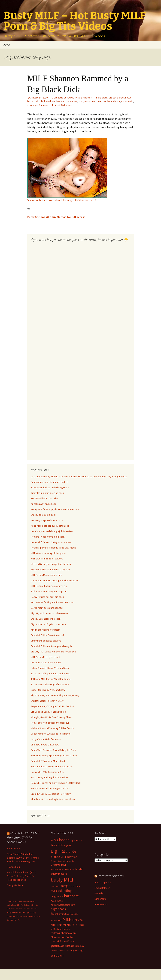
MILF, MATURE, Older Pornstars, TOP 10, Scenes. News (23, 837)
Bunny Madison (15, 885)
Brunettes (86, 98)
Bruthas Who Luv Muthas (65, 101)
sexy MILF (55, 950)
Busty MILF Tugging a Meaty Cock (48, 761)
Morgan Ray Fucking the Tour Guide (49, 777)
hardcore (71, 896)
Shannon (43, 105)
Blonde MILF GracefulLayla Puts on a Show (53, 799)
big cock (113, 98)
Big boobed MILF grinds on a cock (48, 624)
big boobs (61, 840)
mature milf (127, 101)
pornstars (71, 946)
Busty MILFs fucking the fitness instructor (53, 602)
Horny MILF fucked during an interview (51, 542)
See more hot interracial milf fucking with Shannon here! (62, 200)
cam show (75, 886)
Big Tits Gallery (31, 912)
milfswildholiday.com (64, 933)
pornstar (57, 946)
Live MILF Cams (13, 901)
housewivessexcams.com (63, 905)
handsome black (111, 101)
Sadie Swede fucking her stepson (49, 591)
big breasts (76, 840)
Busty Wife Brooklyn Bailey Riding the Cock (53, 750)
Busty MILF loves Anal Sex (16, 912)
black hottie (125, 98)
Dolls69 (10, 916)
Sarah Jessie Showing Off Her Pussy (50, 684)
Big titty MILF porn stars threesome (49, 613)
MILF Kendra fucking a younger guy (49, 586)
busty (79, 869)
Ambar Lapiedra (103, 882)
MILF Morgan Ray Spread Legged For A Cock (54, 756)
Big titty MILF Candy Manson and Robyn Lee (53, 652)
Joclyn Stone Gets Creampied (47, 739)
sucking (79, 950)
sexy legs (32, 105)
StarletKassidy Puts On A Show (47, 701)
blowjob (72, 857)
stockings (70, 950)
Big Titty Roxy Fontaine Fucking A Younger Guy (55, 695)
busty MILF (84, 101)
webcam (58, 955)
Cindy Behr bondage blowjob (46, 641)
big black (103, 98)
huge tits (74, 914)
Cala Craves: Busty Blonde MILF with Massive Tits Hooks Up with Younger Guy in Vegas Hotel (79, 476)
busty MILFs (56, 886)
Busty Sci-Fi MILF (34, 916)
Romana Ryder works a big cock (48, 537)
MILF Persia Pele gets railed (45, 657)
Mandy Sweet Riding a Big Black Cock (50, 788)
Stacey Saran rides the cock (46, 619)
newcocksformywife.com (63, 941)
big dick (67, 846)
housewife (57, 901)
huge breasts (60, 914)
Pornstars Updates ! (111, 876)
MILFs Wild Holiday (60, 929)
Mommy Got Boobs (62, 937)
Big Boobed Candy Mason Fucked (48, 712)
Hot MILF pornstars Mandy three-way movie (54, 548)
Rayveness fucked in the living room (50, 487)
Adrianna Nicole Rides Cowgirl (46, 663)
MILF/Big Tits (77, 920)
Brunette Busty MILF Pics (67, 98)
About (7, 45)
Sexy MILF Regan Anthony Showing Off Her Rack (56, 783)
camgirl (66, 886)
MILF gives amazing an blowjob (47, 559)
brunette (70, 861)
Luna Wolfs (100, 899)
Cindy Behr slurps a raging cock (47, 493)
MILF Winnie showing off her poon (48, 553)
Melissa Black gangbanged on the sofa (51, 564)
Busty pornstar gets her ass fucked (50, 482)
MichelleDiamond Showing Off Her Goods (52, 728)
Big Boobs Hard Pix (13, 920)
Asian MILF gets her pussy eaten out (50, 526)
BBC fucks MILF (32, 909)
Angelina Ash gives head (44, 504)
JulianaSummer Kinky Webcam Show (50, 668)
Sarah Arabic (14, 849)
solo (63, 950)
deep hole (96, 101)
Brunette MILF (59, 865)
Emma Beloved (102, 888)
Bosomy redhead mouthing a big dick (50, 570)
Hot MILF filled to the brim (44, 498)
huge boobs (58, 909)
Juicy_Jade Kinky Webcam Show (48, 690)
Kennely (99, 893)
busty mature (59, 874)
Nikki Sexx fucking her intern (46, 630)
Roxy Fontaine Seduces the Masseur (50, 723)
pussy (81, 946)
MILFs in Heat (75, 925)
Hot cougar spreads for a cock (47, 520)
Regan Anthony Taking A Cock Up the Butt (52, 706)
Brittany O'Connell (58, 861)
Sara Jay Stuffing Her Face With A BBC (51, 673)
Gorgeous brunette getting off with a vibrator (55, 580)
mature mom (56, 920)
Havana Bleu (13, 867)
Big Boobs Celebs (30, 905)
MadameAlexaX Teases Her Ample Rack (51, 766)
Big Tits (58, 851)
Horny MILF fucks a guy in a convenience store (55, 509)
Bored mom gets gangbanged (47, 608)
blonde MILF (59, 857)
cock (53, 891)
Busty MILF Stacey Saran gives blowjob (51, 646)
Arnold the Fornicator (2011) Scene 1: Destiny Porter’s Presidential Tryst (22, 876)
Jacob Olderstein (63, 105)
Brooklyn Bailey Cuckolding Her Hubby (51, 794)
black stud (45, 101)
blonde (71, 852)
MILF (67, 919)
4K (52, 840)
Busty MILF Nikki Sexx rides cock (48, 635)
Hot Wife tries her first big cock (47, 597)
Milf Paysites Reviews (20, 916)
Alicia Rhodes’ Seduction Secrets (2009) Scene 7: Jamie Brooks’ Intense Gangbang (23, 858)
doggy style (57, 896)
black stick (33, 101)
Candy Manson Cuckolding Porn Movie (51, 734)
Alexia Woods (102, 904)
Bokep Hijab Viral (25, 901)
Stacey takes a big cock (43, 515)
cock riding (64, 891)
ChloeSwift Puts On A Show (45, 745)
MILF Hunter (58, 925)
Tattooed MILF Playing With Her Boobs (51, 679)
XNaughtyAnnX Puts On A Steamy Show (51, 717)
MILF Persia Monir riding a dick (47, 575)
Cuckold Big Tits (18, 905)
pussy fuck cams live (19, 909)
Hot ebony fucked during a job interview (52, 531)
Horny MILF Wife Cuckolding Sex (47, 772)
